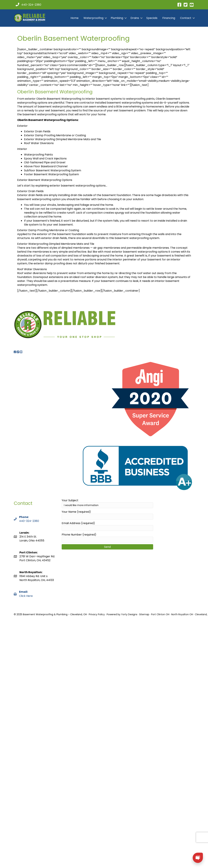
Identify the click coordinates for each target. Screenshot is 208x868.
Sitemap (144, 614)
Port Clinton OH (160, 614)
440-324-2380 (29, 521)
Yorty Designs (129, 614)
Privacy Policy (97, 614)
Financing (169, 18)
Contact (186, 18)
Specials (152, 18)
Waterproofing (93, 18)
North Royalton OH (182, 614)
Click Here (26, 594)
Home (75, 18)
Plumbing (117, 18)
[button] (106, 18)
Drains (135, 18)
